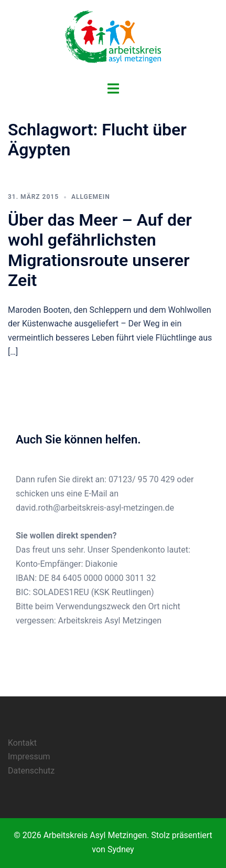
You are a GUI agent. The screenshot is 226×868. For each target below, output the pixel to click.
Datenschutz (31, 771)
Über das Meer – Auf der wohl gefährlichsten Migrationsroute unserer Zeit (100, 250)
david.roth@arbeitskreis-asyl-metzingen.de (95, 508)
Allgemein (91, 197)
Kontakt (22, 743)
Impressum (29, 756)
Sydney (121, 849)
